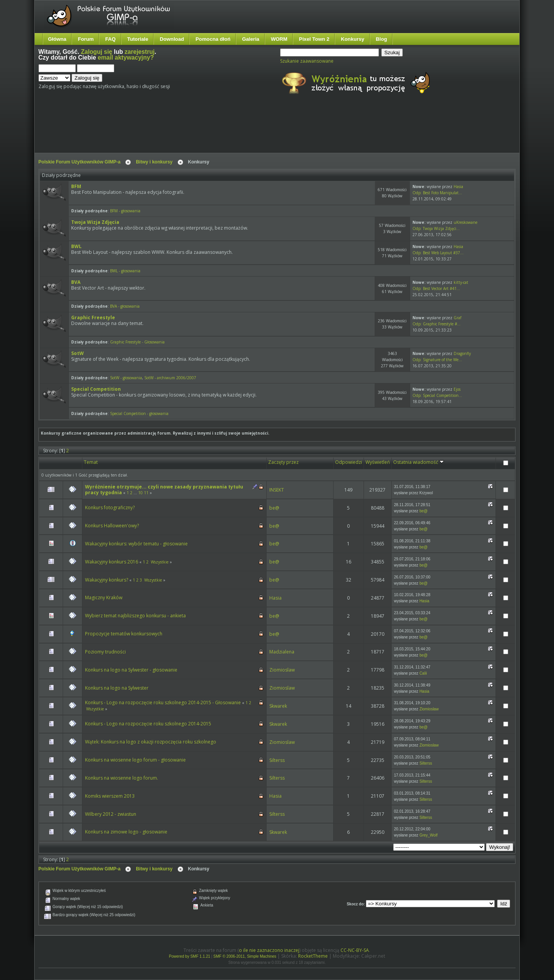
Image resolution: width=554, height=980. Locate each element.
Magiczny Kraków (104, 597)
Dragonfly (462, 353)
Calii (423, 673)
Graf (457, 318)
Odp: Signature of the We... (437, 360)
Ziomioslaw (282, 670)
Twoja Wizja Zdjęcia (95, 222)
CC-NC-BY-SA (355, 950)
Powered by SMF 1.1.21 (189, 956)
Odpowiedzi (349, 462)
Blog (381, 39)
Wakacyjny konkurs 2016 (112, 562)
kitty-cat (461, 282)
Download (172, 39)
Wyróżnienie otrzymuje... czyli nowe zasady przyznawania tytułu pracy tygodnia (164, 490)
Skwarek (278, 706)
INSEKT (277, 490)
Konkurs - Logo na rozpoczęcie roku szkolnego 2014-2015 (148, 724)
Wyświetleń (378, 462)
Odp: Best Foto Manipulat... (437, 193)
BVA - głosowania (125, 306)
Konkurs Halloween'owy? (112, 526)
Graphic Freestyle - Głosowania (137, 342)
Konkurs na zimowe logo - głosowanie (126, 832)
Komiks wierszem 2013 (110, 796)
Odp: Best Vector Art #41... (436, 288)
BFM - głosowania (125, 211)
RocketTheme (313, 956)
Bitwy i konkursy (154, 162)
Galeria (251, 39)
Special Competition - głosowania (139, 413)
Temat (91, 462)
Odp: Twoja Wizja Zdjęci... (436, 228)
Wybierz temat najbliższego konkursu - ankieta (135, 616)
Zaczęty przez (283, 462)
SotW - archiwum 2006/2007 (170, 378)
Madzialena (282, 652)
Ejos (457, 389)
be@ (274, 508)
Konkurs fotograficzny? (110, 507)
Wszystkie (160, 562)
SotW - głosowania (126, 378)
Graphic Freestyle (93, 317)
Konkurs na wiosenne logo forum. (122, 778)
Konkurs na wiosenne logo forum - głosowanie (135, 760)
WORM (279, 39)
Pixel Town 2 (314, 39)
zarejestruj (140, 52)
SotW (78, 353)
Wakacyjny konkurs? (107, 580)
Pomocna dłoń (213, 39)
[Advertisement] (183, 130)
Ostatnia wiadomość (419, 462)
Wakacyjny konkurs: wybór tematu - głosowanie (136, 544)
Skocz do (355, 904)
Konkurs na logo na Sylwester (117, 688)
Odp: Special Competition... (437, 395)
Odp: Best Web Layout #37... (438, 253)
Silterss (277, 760)
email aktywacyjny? (126, 57)
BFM (76, 186)
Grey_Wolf (428, 835)
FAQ (110, 39)
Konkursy (353, 39)
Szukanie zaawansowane (307, 61)
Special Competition (96, 389)
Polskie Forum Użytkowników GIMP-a (79, 162)
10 (140, 493)
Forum (86, 39)
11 (146, 493)
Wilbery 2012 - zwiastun (111, 814)
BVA (76, 282)
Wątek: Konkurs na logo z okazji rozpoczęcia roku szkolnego (151, 742)
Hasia (458, 187)
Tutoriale (138, 39)
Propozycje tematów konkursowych (124, 634)
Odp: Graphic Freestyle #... (436, 324)
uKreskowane (466, 222)
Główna (57, 39)
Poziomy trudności (105, 652)
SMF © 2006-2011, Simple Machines (245, 956)
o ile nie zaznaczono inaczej (269, 950)
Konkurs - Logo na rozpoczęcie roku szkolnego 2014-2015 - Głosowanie (163, 702)
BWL (76, 246)
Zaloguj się (96, 52)
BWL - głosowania (125, 271)
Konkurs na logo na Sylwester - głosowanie (131, 670)
